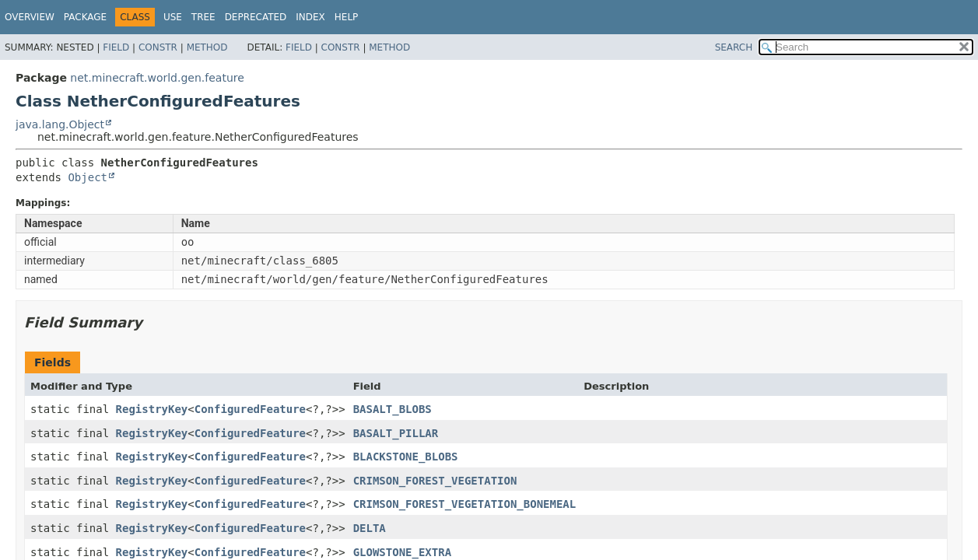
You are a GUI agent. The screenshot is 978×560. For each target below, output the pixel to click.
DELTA (370, 528)
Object (88, 177)
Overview (30, 17)
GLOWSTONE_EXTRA (402, 552)
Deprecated (256, 17)
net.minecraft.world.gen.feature (157, 78)
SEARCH (734, 47)
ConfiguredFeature (250, 409)
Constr (158, 47)
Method (207, 47)
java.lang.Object (60, 124)
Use (173, 17)
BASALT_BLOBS (393, 409)
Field (116, 47)
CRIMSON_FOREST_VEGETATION (435, 481)
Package (85, 17)
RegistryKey (152, 409)
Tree (203, 17)
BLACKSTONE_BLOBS (406, 457)
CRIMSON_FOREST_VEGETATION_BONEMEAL (465, 504)
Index (310, 17)
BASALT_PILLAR (396, 433)
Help (347, 17)
